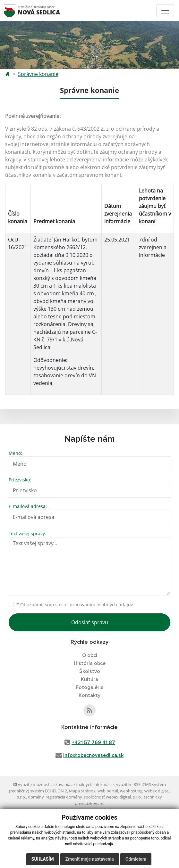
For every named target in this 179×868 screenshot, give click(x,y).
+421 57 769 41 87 (93, 742)
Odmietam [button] (136, 859)
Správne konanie (38, 74)
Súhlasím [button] (43, 859)
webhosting (131, 791)
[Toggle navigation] (165, 11)
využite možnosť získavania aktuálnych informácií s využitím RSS (77, 784)
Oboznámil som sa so (75, 605)
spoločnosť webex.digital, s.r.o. (113, 797)
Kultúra (89, 679)
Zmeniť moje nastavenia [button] (90, 859)
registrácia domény (64, 797)
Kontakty (89, 695)
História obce (90, 663)
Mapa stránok (82, 791)
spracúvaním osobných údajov (100, 605)
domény (36, 797)
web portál (108, 791)
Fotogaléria (90, 687)
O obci (90, 655)
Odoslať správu (90, 622)
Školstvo (90, 671)
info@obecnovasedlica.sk (93, 755)
